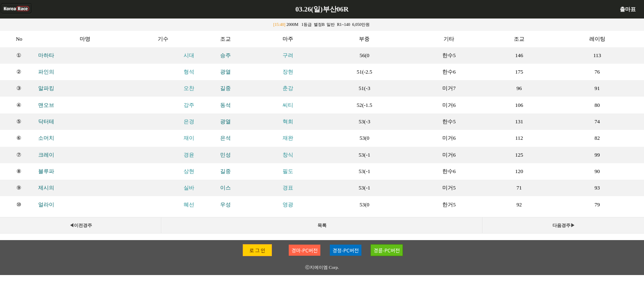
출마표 (628, 9)
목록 (322, 225)
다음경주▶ (564, 225)
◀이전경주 (81, 225)
